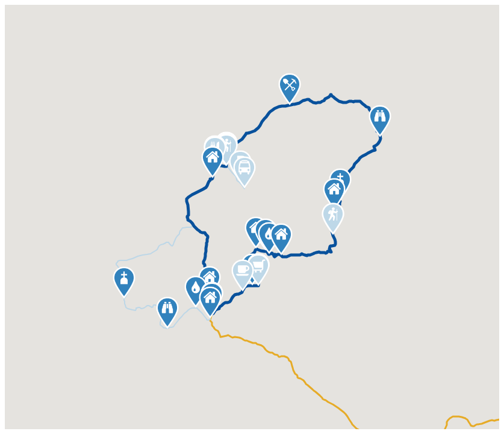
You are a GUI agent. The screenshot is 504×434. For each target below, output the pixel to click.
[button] (124, 283)
